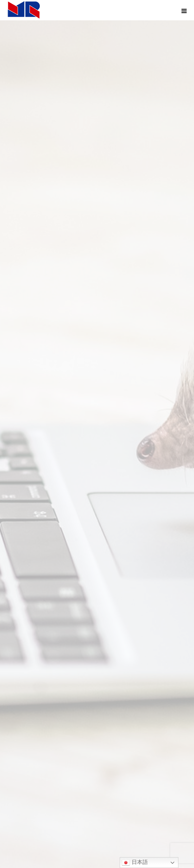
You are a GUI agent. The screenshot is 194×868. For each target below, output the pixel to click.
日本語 (135, 863)
